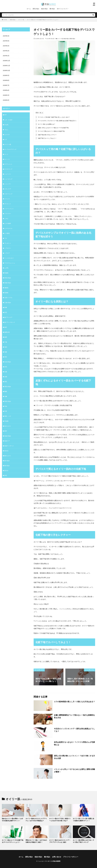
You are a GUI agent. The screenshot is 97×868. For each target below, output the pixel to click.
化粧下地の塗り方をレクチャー (46, 135)
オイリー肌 (21, 20)
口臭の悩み (8, 302)
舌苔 (6, 411)
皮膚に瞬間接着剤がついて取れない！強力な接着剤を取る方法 (74, 716)
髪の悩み (52, 9)
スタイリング (8, 194)
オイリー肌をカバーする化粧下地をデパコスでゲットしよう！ (43, 20)
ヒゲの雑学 (8, 223)
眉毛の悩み (36, 9)
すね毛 (6, 125)
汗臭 (6, 342)
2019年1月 (6, 56)
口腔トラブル (8, 298)
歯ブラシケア (8, 317)
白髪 (6, 372)
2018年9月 (6, 75)
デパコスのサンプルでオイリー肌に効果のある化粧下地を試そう (56, 121)
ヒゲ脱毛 (7, 233)
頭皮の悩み (44, 9)
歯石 (6, 327)
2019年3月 (6, 46)
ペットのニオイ (9, 258)
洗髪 (6, 352)
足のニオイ (8, 426)
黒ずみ (6, 470)
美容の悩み (13, 20)
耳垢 (6, 406)
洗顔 (6, 347)
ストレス (7, 199)
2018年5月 (6, 95)
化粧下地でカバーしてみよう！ (46, 138)
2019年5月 (6, 36)
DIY (5, 115)
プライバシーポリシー (71, 857)
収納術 (6, 293)
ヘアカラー (8, 248)
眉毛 (6, 382)
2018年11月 (6, 66)
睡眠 (6, 391)
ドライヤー (8, 214)
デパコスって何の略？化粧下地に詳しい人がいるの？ (53, 117)
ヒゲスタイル (8, 228)
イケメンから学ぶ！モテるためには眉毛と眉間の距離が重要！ (74, 770)
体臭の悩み (66, 39)
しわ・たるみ (8, 120)
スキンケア (8, 189)
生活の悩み (8, 362)
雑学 (6, 431)
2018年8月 (6, 80)
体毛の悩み (8, 278)
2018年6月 (6, 90)
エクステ (7, 134)
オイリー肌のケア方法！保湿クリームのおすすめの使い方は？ (60, 820)
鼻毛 (6, 475)
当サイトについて (62, 9)
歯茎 (6, 337)
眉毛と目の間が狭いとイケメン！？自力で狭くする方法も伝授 (74, 757)
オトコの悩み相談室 (54, 861)
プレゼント (8, 243)
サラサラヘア (8, 169)
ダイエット (8, 204)
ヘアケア (7, 253)
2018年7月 (6, 85)
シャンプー (8, 184)
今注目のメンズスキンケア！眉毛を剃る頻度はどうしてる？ (74, 730)
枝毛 (6, 312)
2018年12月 (6, 61)
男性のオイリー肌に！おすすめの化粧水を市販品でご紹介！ (36, 841)
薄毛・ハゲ (8, 416)
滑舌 (6, 357)
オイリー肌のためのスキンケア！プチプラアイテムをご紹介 (60, 841)
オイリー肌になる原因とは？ (45, 124)
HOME (5, 20)
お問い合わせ (57, 857)
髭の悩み (7, 466)
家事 (6, 307)
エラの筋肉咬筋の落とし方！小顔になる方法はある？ (74, 702)
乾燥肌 (6, 273)
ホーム (29, 9)
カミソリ (7, 159)
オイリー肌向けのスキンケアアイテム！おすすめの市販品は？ (36, 820)
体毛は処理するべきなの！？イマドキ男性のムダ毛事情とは (74, 743)
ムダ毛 (6, 268)
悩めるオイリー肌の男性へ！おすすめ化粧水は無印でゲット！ (13, 820)
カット (6, 154)
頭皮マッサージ (9, 446)
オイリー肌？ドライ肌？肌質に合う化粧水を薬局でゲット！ (84, 820)
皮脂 (6, 377)
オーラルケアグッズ (10, 149)
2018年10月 (6, 70)
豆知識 (6, 421)
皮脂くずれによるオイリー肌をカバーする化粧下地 (52, 128)
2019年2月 (6, 51)
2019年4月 (6, 41)
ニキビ (6, 218)
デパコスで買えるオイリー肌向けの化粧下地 (50, 131)
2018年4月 (6, 100)
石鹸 (6, 396)
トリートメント (9, 209)
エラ (6, 139)
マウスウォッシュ (10, 263)
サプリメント (8, 164)
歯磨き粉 (7, 332)
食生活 (6, 451)
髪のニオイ (8, 456)
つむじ (6, 130)
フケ (6, 238)
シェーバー (8, 174)
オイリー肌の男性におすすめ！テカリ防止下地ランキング (84, 841)
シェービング (8, 179)
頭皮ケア (7, 441)
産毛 (6, 367)
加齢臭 (6, 288)
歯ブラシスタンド (10, 322)
